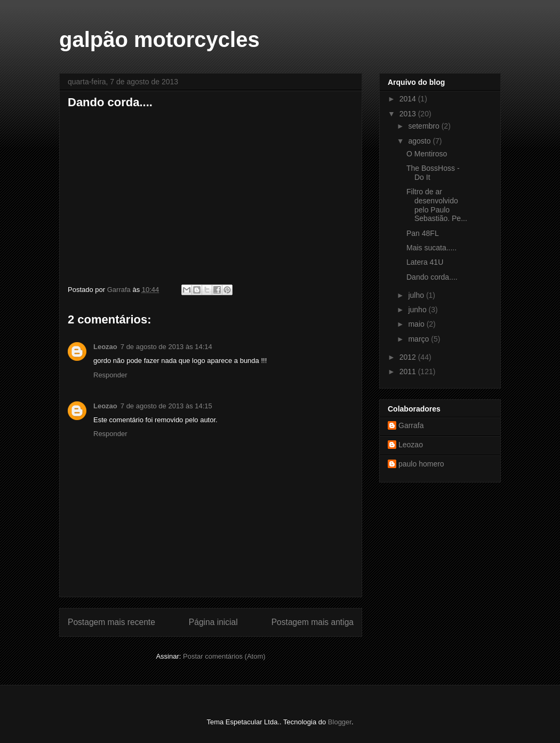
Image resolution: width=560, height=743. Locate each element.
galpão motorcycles (159, 39)
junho (418, 310)
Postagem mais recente (111, 622)
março (419, 339)
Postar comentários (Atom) (224, 656)
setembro (425, 126)
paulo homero (421, 464)
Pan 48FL (423, 233)
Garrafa (411, 425)
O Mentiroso (427, 154)
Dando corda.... (432, 277)
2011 (409, 371)
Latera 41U (425, 262)
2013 (409, 114)
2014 (409, 99)
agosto (420, 141)
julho (417, 295)
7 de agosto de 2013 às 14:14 (166, 347)
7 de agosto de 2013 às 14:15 (166, 406)
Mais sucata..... (431, 248)
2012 (409, 357)
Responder (110, 375)
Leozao (105, 347)
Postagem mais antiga (313, 622)
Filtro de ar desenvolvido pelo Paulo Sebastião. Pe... (437, 205)
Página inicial (213, 622)
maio (417, 324)
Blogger (340, 722)
